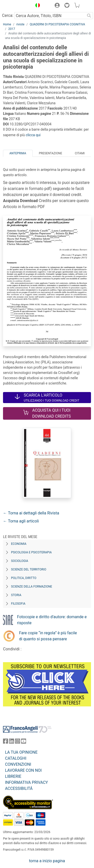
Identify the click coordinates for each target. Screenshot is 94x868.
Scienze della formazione (32, 587)
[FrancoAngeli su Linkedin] (12, 742)
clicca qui (33, 135)
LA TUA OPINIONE (21, 752)
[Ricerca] (89, 16)
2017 (12, 29)
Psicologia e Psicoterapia (31, 552)
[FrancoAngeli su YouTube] (24, 742)
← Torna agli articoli (21, 521)
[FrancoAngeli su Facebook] (6, 742)
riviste (20, 24)
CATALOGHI (16, 758)
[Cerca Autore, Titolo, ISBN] (50, 16)
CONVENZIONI (18, 764)
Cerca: (8, 15)
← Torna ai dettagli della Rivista (31, 513)
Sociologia (20, 561)
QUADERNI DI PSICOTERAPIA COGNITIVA (57, 24)
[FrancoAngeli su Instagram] (18, 742)
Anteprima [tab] (18, 153)
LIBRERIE (13, 776)
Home (7, 24)
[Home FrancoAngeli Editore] (17, 6)
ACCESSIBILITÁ (19, 788)
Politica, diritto (24, 578)
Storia (16, 595)
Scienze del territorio (29, 569)
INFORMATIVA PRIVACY (26, 782)
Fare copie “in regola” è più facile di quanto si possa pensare (48, 636)
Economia (19, 544)
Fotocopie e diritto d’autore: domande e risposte (52, 620)
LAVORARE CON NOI (23, 770)
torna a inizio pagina (47, 861)
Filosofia (18, 604)
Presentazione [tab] (51, 153)
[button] (36, 6)
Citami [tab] (80, 153)
